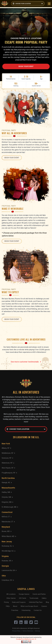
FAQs (8, 606)
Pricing (6, 602)
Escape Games (24, 594)
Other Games (11, 598)
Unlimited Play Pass (36, 602)
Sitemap (37, 631)
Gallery (44, 598)
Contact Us (38, 610)
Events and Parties (39, 594)
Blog (47, 602)
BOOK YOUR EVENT (26, 66)
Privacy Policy (16, 631)
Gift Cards (23, 598)
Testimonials (34, 598)
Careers (44, 606)
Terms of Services (28, 631)
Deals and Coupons (19, 602)
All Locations (11, 594)
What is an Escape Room (29, 606)
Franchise (15, 610)
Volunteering (26, 610)
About (15, 606)
